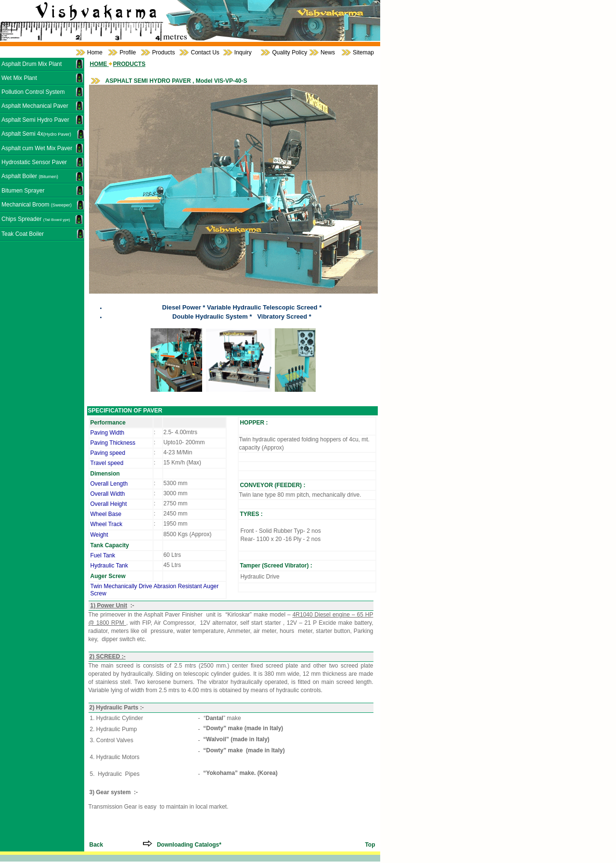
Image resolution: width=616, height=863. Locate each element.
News (328, 52)
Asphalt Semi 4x (36, 134)
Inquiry (243, 52)
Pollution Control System (33, 92)
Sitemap (363, 52)
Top (370, 845)
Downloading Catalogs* (188, 845)
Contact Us (205, 52)
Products (163, 52)
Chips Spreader (36, 219)
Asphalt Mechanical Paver (35, 106)
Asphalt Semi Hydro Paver (35, 120)
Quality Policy (289, 52)
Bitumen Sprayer (23, 191)
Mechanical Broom (37, 205)
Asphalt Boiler (30, 176)
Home (95, 52)
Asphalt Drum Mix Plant (32, 64)
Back (96, 845)
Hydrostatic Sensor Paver (34, 162)
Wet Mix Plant (19, 78)
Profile (128, 52)
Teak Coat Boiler (23, 234)
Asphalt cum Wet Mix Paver (37, 148)
